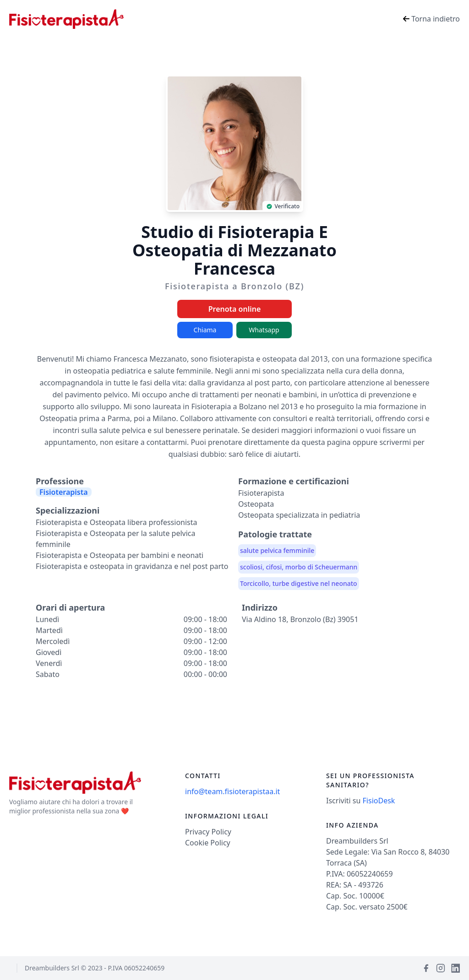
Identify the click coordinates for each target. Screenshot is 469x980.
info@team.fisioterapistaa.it (232, 791)
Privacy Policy (208, 832)
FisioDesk (379, 801)
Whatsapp (264, 330)
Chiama (205, 330)
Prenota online (235, 309)
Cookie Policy (208, 843)
